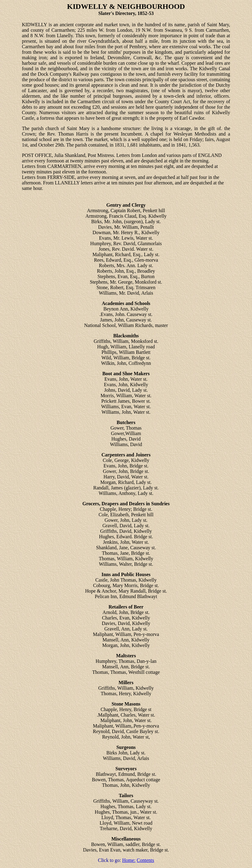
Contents (145, 860)
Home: (129, 860)
